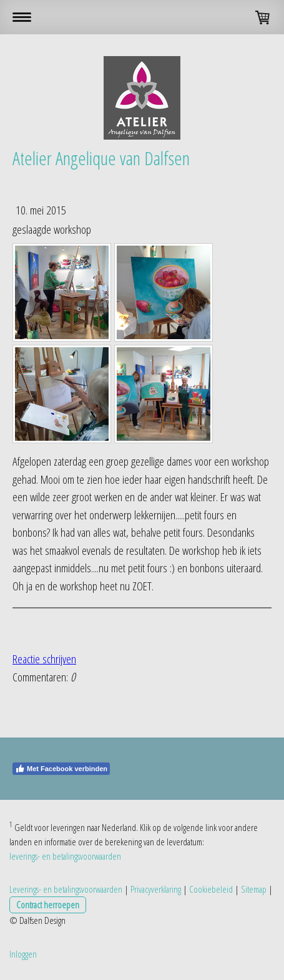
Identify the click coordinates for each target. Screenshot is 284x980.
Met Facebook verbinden (61, 769)
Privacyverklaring (156, 889)
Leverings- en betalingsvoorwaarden (66, 889)
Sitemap (254, 889)
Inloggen (23, 954)
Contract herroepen (48, 905)
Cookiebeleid (211, 889)
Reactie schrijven (44, 659)
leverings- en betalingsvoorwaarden (65, 856)
